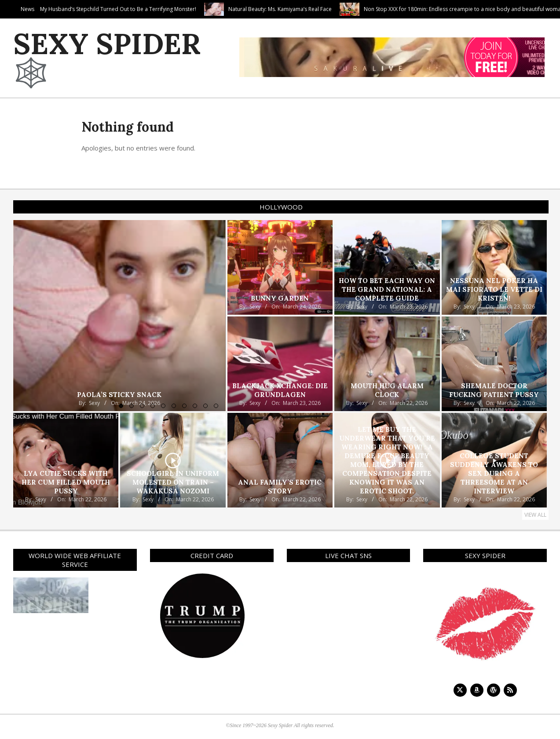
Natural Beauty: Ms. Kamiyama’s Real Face (333, 9)
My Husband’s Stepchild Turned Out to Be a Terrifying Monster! (171, 9)
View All (535, 515)
